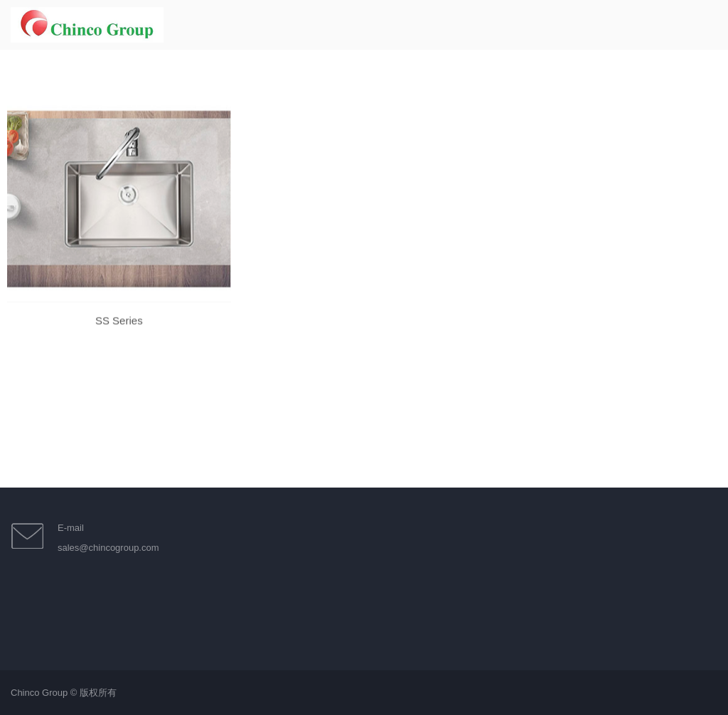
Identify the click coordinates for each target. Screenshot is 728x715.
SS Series (119, 331)
